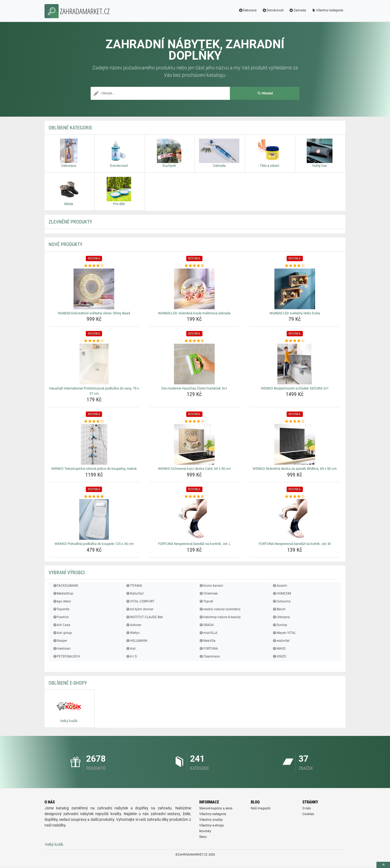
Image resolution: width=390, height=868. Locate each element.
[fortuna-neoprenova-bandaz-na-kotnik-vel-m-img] (295, 519)
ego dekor (62, 601)
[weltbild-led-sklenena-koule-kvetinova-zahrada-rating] (194, 266)
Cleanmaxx (210, 656)
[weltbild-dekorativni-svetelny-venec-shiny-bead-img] (94, 289)
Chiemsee (208, 593)
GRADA (207, 625)
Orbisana (281, 617)
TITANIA (134, 586)
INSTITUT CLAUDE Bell (144, 617)
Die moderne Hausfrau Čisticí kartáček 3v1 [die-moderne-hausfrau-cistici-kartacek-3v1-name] (194, 388)
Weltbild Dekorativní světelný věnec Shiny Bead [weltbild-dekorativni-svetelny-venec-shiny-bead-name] (94, 313)
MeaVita (207, 641)
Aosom (280, 586)
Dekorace (247, 10)
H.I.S (131, 656)
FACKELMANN (65, 586)
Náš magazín (261, 808)
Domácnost (273, 10)
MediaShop (63, 593)
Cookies (308, 814)
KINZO (279, 656)
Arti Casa (61, 625)
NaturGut (135, 593)
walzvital (281, 641)
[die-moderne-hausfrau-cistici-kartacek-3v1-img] (194, 364)
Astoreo (134, 625)
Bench (279, 609)
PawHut (61, 617)
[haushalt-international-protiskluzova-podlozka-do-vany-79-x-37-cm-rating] (94, 341)
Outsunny (281, 601)
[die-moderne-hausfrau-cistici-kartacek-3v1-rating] (194, 341)
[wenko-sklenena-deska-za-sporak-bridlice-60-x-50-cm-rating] (295, 422)
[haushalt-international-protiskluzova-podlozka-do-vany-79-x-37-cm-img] (94, 364)
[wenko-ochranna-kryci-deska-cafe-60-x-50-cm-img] (194, 444)
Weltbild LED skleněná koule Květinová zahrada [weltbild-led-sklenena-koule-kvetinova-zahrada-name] (194, 313)
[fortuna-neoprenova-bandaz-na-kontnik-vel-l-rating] (194, 497)
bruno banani (211, 586)
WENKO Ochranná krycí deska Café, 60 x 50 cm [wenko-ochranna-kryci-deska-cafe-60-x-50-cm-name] (194, 469)
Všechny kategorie (327, 10)
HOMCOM (281, 593)
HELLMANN (137, 641)
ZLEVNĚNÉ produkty (70, 222)
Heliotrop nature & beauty (220, 617)
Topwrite (61, 609)
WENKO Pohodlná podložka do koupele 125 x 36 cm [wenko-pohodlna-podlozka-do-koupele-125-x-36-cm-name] (94, 544)
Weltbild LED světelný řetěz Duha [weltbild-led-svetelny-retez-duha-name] (295, 313)
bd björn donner (140, 609)
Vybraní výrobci (67, 572)
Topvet (206, 601)
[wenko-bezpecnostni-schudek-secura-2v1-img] (295, 364)
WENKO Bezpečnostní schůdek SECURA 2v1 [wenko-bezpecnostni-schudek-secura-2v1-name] (295, 388)
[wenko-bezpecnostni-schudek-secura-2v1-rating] (295, 341)
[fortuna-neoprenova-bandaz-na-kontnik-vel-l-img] (194, 519)
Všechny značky (211, 820)
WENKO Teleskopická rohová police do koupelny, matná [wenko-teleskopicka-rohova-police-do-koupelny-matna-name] (94, 469)
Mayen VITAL (284, 633)
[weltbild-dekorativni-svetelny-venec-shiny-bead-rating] (94, 266)
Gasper (60, 641)
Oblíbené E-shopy (68, 683)
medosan (62, 649)
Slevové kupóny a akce (216, 808)
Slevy (203, 837)
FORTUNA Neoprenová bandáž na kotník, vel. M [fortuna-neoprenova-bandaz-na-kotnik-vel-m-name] (295, 544)
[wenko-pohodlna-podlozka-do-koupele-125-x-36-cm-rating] (94, 497)
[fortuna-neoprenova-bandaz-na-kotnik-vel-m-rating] (295, 497)
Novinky (205, 831)
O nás (307, 808)
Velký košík (54, 844)
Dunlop (280, 625)
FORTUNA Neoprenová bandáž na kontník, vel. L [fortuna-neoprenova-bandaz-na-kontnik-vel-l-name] (194, 544)
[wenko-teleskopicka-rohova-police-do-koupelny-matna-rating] (94, 422)
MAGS (279, 649)
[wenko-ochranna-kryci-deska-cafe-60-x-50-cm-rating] (194, 422)
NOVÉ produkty (65, 244)
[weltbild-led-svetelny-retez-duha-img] (295, 289)
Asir (131, 649)
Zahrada (298, 10)
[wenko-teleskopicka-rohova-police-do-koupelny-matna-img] (94, 444)
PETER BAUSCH (66, 656)
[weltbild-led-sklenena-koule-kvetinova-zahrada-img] (194, 289)
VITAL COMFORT (140, 601)
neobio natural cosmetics (220, 609)
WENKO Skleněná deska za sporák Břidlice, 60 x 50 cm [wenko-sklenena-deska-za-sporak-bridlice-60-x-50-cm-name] (295, 469)
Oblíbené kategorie (70, 128)
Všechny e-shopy (212, 825)
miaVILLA (208, 633)
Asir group (62, 633)
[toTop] (383, 865)
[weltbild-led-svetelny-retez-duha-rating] (295, 266)
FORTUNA (209, 649)
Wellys (133, 633)
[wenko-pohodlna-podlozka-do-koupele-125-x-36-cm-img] (94, 519)
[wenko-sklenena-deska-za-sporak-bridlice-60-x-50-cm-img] (295, 444)
